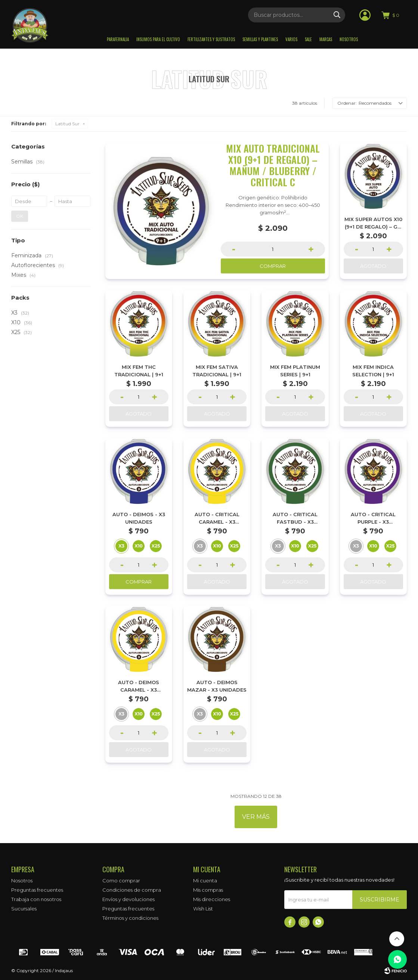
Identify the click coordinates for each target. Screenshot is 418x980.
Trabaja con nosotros (36, 899)
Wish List (203, 909)
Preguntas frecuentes (37, 890)
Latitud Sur (67, 124)
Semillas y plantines (260, 39)
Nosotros (349, 39)
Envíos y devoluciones (129, 899)
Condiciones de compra (132, 890)
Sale (308, 39)
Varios (291, 39)
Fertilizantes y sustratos (211, 39)
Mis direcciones (212, 899)
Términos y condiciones (130, 918)
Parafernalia (118, 39)
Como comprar (121, 881)
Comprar (273, 266)
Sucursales (24, 909)
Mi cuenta (205, 881)
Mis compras (208, 890)
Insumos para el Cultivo (158, 39)
